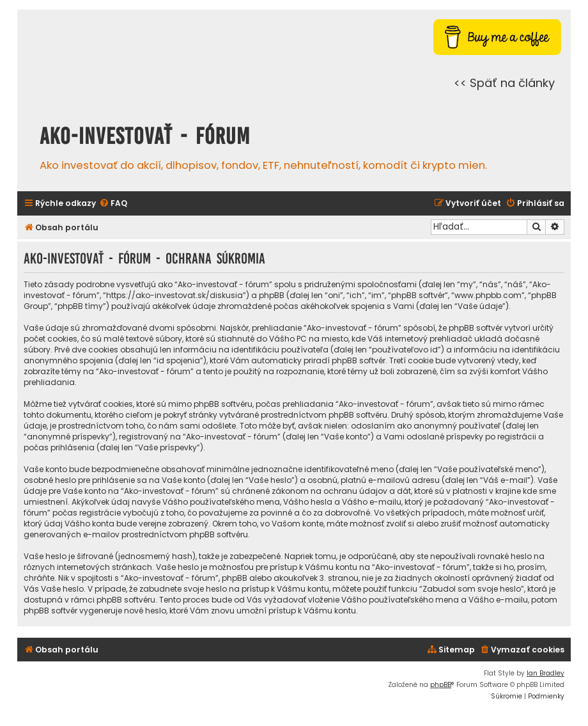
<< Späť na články (504, 83)
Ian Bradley (545, 673)
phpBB (441, 685)
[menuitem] (113, 204)
